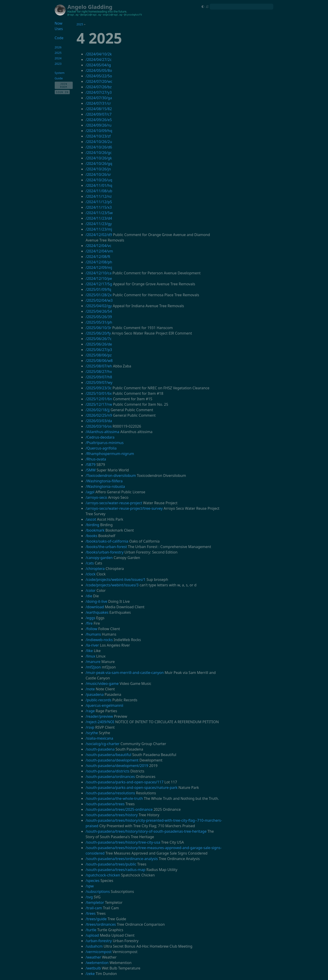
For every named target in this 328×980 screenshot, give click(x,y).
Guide (59, 78)
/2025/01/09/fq (98, 289)
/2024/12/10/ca (98, 273)
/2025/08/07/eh (99, 366)
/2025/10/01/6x (99, 393)
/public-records (98, 700)
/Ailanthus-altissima (102, 432)
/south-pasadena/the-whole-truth (114, 798)
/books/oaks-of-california (107, 541)
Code (59, 38)
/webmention (97, 963)
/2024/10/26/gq (99, 164)
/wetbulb (93, 968)
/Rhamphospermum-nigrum (110, 454)
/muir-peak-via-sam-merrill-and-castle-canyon (125, 673)
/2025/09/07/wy (99, 382)
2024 (58, 58)
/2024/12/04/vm (99, 251)
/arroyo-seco (96, 497)
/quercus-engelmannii (104, 705)
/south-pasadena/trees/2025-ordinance (119, 809)
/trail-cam (94, 908)
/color (90, 590)
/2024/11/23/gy (99, 224)
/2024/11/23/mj (99, 229)
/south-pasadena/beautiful (108, 755)
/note (90, 689)
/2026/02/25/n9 (99, 415)
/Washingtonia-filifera (104, 481)
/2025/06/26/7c (98, 339)
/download (95, 607)
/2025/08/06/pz (98, 355)
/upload (92, 935)
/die (89, 596)
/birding (92, 525)
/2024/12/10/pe (99, 278)
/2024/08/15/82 (99, 109)
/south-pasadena (100, 749)
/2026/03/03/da (99, 421)
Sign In (62, 92)
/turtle (91, 930)
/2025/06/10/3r (98, 328)
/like (89, 651)
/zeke (90, 974)
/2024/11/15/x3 (99, 207)
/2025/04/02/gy (99, 306)
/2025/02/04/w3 (99, 300)
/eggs (90, 618)
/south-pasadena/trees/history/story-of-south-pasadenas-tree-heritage (146, 831)
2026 (58, 47)
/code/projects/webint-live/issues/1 (115, 580)
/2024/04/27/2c (98, 60)
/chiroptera (95, 569)
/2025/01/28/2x (99, 295)
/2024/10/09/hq (99, 131)
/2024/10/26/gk (99, 158)
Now (59, 23)
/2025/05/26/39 (99, 317)
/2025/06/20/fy (98, 333)
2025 (80, 24)
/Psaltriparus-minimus (105, 443)
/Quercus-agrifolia (101, 448)
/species (92, 881)
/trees (90, 913)
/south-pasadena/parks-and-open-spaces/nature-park (131, 788)
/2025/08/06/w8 (99, 361)
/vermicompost (98, 952)
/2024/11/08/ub (99, 191)
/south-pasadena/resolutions (110, 793)
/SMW (90, 470)
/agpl (90, 492)
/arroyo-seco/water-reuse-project (114, 503)
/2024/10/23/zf (98, 136)
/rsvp (90, 727)
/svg (89, 897)
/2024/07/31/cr (98, 103)
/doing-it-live (96, 601)
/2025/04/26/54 (99, 311)
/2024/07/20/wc (99, 81)
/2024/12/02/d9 (99, 235)
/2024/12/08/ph (99, 262)
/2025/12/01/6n (99, 399)
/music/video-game (102, 684)
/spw (90, 886)
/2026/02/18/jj (97, 410)
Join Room (64, 85)
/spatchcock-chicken (103, 875)
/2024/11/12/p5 (99, 202)
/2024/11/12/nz (98, 196)
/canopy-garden (99, 558)
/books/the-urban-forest (106, 547)
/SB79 (90, 465)
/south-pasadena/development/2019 (117, 766)
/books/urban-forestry (104, 552)
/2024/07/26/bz (98, 87)
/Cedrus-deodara (100, 437)
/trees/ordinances (101, 924)
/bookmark (95, 530)
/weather (93, 957)
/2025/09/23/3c (98, 388)
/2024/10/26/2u (99, 142)
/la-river (92, 645)
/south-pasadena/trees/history (112, 815)
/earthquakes (97, 612)
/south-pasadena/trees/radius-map (115, 870)
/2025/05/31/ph (99, 322)
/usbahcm (94, 946)
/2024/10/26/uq (99, 180)
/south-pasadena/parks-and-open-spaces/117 (124, 782)
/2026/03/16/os (98, 426)
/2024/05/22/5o (99, 76)
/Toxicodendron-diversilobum (111, 476)
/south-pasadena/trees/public (111, 864)
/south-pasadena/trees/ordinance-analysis (122, 859)
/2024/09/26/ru (98, 125)
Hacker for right (78, 12)
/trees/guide (96, 919)
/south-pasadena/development (112, 760)
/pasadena (94, 694)
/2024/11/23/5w (99, 213)
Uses (59, 29)
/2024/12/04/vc (98, 246)
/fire (89, 623)
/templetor (95, 902)
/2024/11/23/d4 (99, 218)
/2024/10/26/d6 (99, 147)
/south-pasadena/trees (105, 804)
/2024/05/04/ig (98, 65)
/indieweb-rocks (99, 640)
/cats (90, 563)
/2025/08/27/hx (99, 372)
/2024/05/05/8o (99, 70)
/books (91, 536)
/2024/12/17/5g (99, 284)
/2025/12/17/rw (99, 404)
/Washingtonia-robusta (105, 486)
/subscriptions (98, 892)
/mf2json (93, 667)
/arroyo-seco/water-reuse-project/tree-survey (124, 508)
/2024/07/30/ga (99, 98)
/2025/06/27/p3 (99, 350)
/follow (91, 629)
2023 (58, 64)
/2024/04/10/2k (99, 54)
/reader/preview (99, 716)
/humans (93, 634)
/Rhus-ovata (96, 459)
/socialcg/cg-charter (102, 744)
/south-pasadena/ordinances (110, 777)
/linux (90, 656)
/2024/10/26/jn (98, 169)
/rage (90, 711)
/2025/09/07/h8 (99, 377)
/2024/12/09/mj (99, 268)
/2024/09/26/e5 (99, 120)
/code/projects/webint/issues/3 (112, 585)
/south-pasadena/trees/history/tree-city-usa (123, 842)
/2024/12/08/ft (98, 257)
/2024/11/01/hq (99, 185)
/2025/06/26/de (99, 344)
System (60, 73)
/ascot (91, 519)
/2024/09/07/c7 (98, 114)
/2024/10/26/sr (98, 174)
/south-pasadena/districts (107, 771)
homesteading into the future (107, 12)
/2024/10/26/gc (99, 153)
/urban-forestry (99, 941)
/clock (90, 574)
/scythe (92, 733)
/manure (93, 662)
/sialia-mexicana (99, 738)
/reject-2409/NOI (100, 722)
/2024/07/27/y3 (98, 92)
